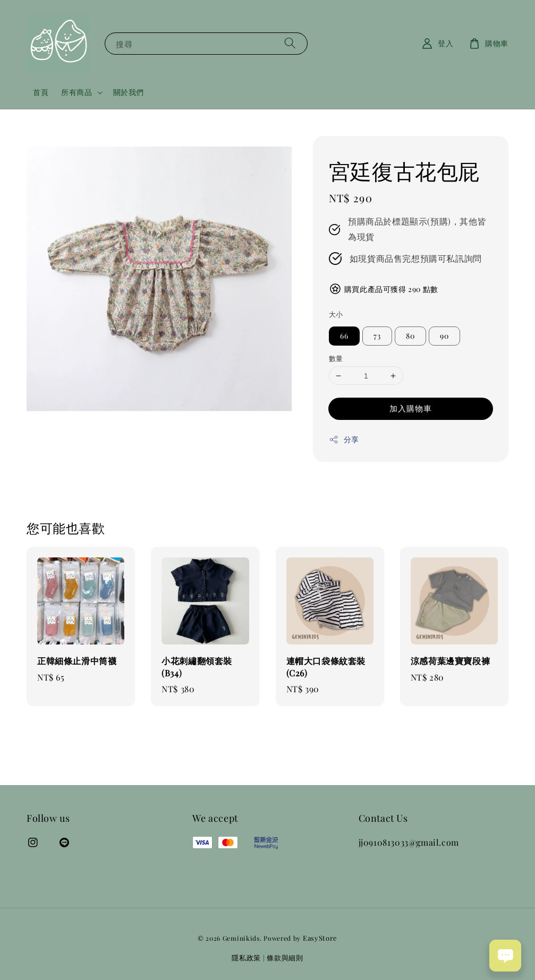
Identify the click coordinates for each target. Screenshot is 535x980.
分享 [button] (344, 439)
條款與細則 (285, 957)
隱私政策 (246, 957)
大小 (336, 314)
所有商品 (77, 92)
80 (410, 336)
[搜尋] (290, 43)
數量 (336, 358)
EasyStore (320, 938)
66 (344, 336)
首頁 (41, 92)
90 (444, 336)
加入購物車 (411, 408)
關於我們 (129, 92)
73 (377, 336)
